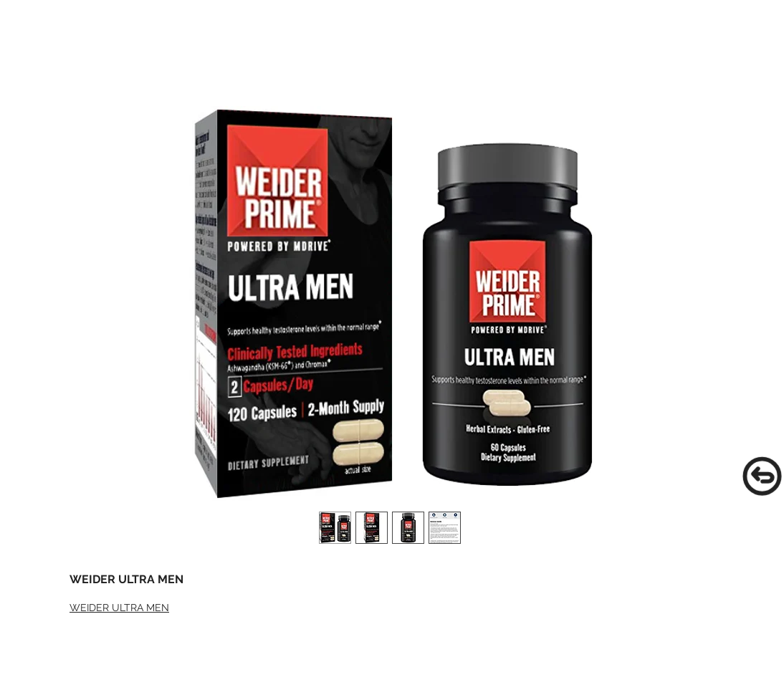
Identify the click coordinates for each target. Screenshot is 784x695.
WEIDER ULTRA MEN (119, 608)
